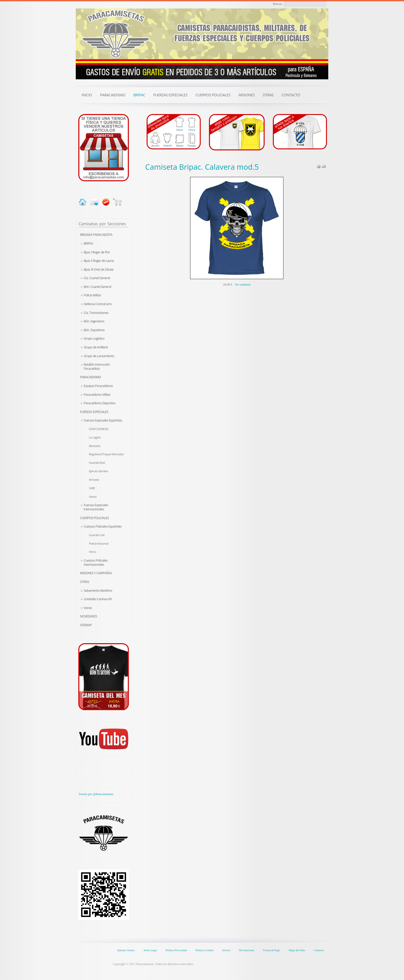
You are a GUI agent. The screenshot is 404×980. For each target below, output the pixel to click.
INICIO (87, 95)
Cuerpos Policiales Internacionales (96, 562)
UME (92, 488)
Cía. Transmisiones (96, 313)
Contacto (319, 950)
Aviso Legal (150, 950)
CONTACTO (291, 95)
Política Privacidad (176, 950)
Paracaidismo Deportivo (100, 403)
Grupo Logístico (94, 338)
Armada (94, 480)
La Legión (95, 437)
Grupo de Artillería (96, 347)
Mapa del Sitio (297, 950)
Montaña (95, 446)
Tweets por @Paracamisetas (96, 794)
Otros (92, 552)
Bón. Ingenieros (94, 321)
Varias (88, 608)
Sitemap (86, 625)
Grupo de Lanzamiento (99, 356)
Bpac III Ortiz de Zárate (99, 269)
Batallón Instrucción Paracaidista (97, 367)
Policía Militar (92, 295)
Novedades (89, 616)
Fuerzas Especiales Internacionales (96, 507)
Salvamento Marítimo (98, 591)
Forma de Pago (271, 950)
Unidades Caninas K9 (98, 599)
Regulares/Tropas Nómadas (106, 454)
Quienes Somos (126, 950)
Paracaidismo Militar (97, 395)
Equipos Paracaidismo (98, 386)
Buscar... (278, 4)
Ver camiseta (242, 285)
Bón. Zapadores (94, 330)
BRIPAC (89, 243)
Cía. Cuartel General (97, 278)
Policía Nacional (99, 543)
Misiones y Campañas (96, 573)
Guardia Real (97, 463)
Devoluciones (247, 950)
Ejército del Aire (98, 471)
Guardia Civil (97, 535)
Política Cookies (205, 950)
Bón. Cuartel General (97, 287)
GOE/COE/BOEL (99, 429)
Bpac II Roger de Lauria (99, 261)
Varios (93, 497)
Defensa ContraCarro (98, 304)
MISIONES (246, 95)
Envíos (226, 950)
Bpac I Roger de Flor (97, 252)
